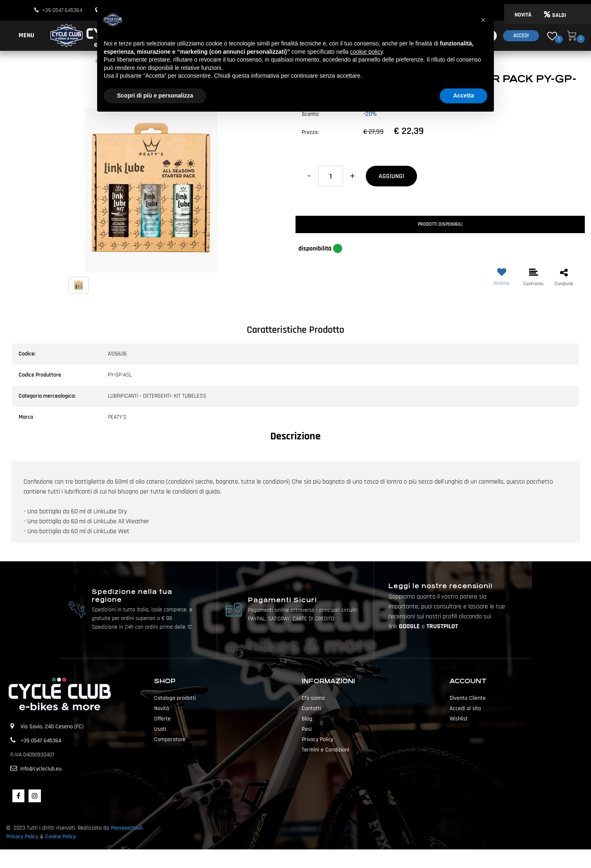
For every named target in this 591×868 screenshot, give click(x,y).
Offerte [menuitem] (162, 719)
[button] (151, 190)
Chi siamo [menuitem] (313, 698)
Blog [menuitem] (307, 719)
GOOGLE (410, 626)
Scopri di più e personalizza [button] (155, 95)
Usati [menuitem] (160, 729)
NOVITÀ (523, 15)
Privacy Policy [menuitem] (317, 739)
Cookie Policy (61, 837)
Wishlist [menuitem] (459, 719)
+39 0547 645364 (62, 10)
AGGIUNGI (391, 176)
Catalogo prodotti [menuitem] (175, 698)
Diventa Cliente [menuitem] (468, 698)
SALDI (555, 15)
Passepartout (126, 828)
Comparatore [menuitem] (170, 739)
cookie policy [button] (366, 52)
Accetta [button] (464, 95)
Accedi (521, 36)
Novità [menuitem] (162, 708)
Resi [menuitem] (307, 729)
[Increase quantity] (352, 176)
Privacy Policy (22, 837)
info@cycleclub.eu (41, 769)
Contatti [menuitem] (311, 708)
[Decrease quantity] (309, 176)
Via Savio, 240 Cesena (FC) (52, 727)
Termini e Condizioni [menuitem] (325, 750)
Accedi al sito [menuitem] (465, 708)
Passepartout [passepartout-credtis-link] (310, 858)
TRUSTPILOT (442, 626)
